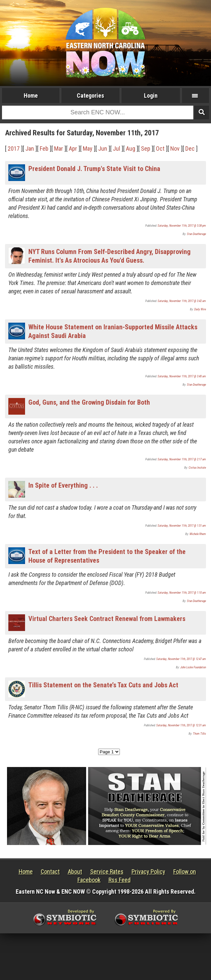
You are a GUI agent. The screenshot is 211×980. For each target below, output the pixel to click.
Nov (175, 148)
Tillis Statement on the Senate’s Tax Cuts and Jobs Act (103, 685)
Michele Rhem (198, 534)
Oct (160, 148)
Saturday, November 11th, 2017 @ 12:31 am (181, 725)
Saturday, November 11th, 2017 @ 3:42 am (182, 301)
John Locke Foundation (193, 667)
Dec (190, 148)
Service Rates (107, 871)
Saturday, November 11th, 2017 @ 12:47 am (181, 659)
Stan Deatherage (196, 234)
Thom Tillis (199, 734)
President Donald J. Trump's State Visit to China (94, 169)
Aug (131, 148)
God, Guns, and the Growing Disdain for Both (89, 402)
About (75, 871)
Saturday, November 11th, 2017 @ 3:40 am (182, 376)
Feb (44, 148)
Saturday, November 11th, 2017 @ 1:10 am (182, 593)
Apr (73, 148)
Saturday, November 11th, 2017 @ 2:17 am (182, 459)
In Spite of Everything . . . (63, 485)
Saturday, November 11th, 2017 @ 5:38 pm (182, 226)
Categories (90, 95)
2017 (14, 148)
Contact (50, 871)
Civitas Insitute (197, 468)
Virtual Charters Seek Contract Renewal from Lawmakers (107, 619)
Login (151, 95)
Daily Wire (200, 309)
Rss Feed (120, 880)
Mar (59, 148)
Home (31, 95)
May (88, 148)
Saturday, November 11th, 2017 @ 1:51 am (182, 526)
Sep (146, 148)
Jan (30, 148)
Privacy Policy (148, 871)
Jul (117, 148)
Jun (103, 148)
